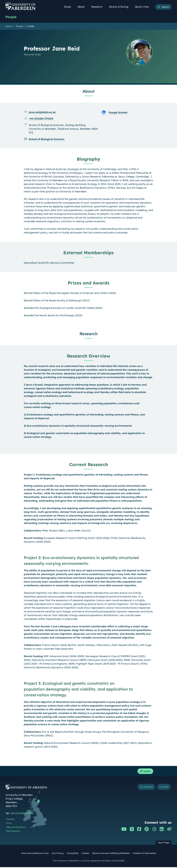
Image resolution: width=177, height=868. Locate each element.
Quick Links (143, 7)
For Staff (163, 788)
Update (145, 772)
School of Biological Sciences (47, 139)
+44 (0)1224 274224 (41, 119)
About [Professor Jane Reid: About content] (88, 91)
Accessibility (73, 854)
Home (9, 26)
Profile (31, 26)
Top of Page (164, 843)
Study (69, 7)
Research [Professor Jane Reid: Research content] (89, 334)
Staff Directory (13, 832)
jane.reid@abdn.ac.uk (42, 112)
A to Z (9, 824)
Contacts (10, 820)
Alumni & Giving (120, 7)
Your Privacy (58, 854)
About (83, 7)
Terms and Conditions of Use (35, 854)
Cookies (85, 854)
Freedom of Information (144, 854)
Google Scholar (118, 113)
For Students (142, 788)
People (11, 17)
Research (98, 7)
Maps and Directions (16, 828)
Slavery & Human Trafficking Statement (111, 854)
